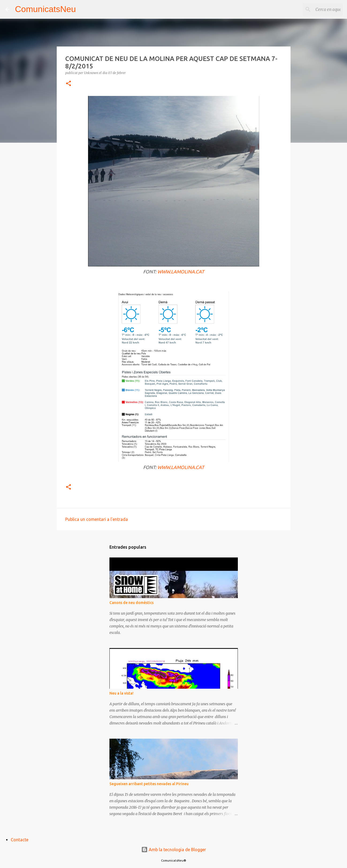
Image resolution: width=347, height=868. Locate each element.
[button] (68, 84)
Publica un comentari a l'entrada (97, 519)
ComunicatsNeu (45, 9)
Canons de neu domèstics (131, 603)
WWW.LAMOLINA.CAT (181, 272)
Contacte (20, 840)
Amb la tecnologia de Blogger (174, 850)
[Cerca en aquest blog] (315, 9)
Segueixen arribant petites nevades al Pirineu (149, 784)
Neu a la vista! (121, 693)
